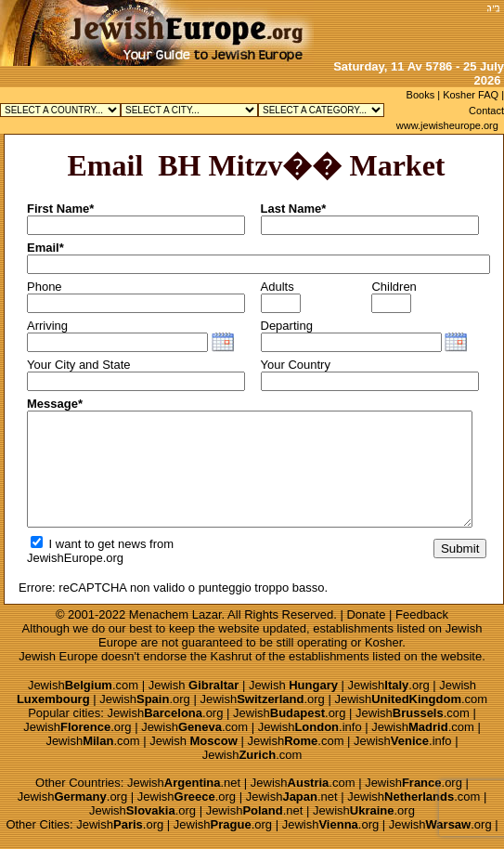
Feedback (422, 614)
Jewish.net (184, 783)
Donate (366, 614)
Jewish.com (83, 685)
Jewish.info (310, 727)
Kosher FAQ (471, 95)
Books (421, 95)
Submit (460, 549)
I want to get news (88, 544)
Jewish (194, 685)
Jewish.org (389, 685)
